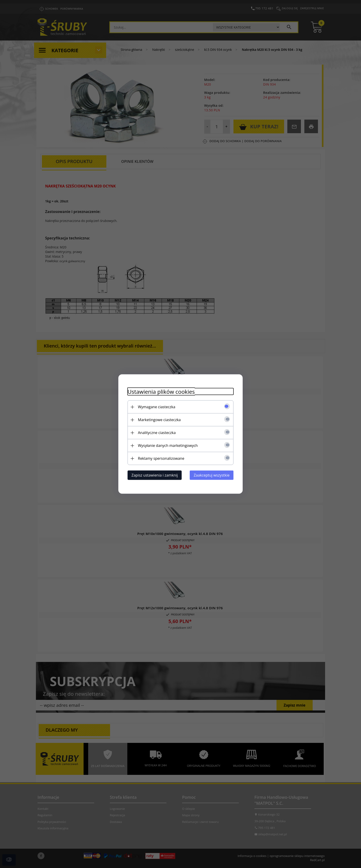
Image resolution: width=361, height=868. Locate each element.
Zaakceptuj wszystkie (212, 475)
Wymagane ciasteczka (157, 407)
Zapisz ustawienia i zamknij (155, 475)
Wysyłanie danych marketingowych (168, 445)
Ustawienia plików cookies (161, 392)
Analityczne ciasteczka (157, 433)
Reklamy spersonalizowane (161, 458)
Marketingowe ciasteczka (159, 420)
